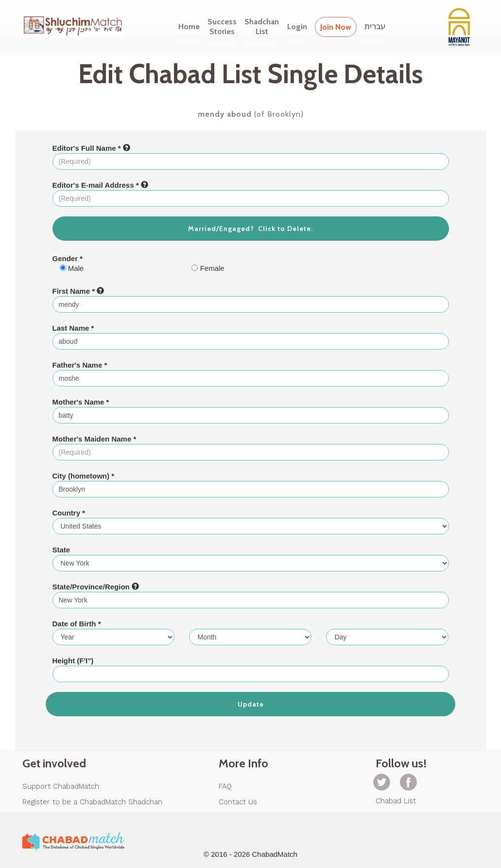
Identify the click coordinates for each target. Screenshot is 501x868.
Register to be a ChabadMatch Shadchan (92, 802)
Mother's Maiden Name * (95, 439)
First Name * (78, 291)
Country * (69, 513)
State (61, 550)
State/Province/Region (96, 587)
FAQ (225, 786)
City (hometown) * (84, 476)
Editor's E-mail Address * (100, 185)
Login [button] (297, 27)
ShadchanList (262, 27)
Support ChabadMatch (61, 786)
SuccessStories (222, 27)
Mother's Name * (81, 402)
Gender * (68, 258)
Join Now (336, 27)
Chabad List (396, 801)
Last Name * (73, 328)
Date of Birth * (77, 624)
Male (72, 268)
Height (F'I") (73, 661)
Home (189, 27)
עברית (375, 27)
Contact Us (238, 802)
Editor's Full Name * (91, 148)
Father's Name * (80, 365)
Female (208, 268)
